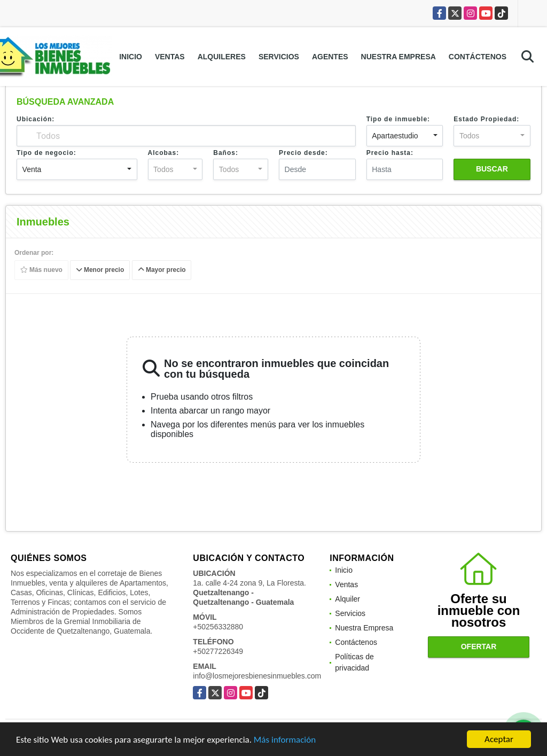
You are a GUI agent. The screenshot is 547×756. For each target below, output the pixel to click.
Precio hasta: (390, 153)
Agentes (330, 57)
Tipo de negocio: (46, 153)
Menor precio (100, 270)
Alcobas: (164, 153)
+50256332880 (218, 627)
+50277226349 (218, 651)
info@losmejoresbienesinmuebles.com (257, 676)
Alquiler (347, 599)
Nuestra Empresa (398, 57)
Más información (285, 740)
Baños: (226, 153)
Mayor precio (162, 270)
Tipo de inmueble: (398, 119)
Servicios (279, 57)
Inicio (131, 57)
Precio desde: (303, 153)
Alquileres (222, 57)
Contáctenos (478, 57)
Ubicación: (36, 119)
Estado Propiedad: (486, 119)
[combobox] (405, 136)
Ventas (170, 57)
